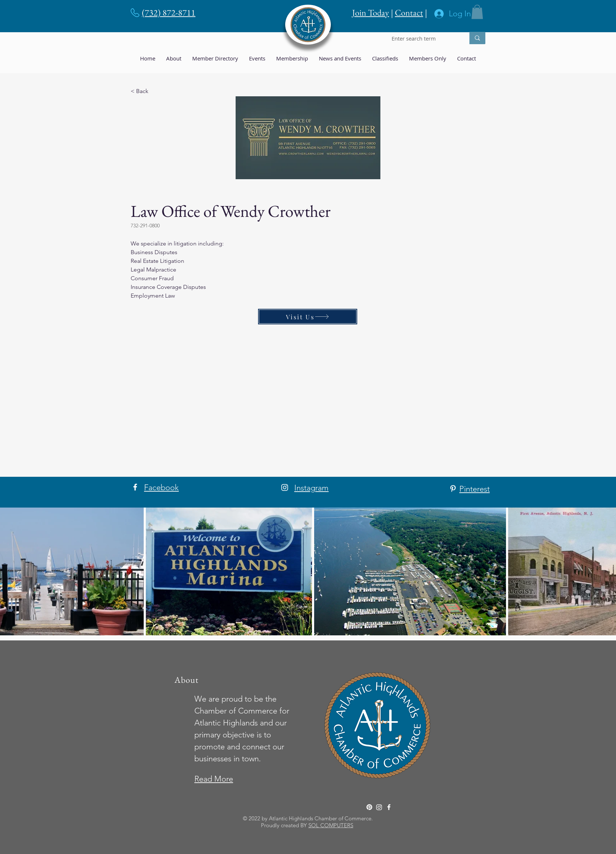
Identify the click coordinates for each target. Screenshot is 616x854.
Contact (409, 12)
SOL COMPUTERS (331, 825)
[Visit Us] (308, 317)
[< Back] (154, 91)
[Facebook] (135, 487)
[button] (477, 12)
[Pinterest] (453, 489)
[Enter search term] (423, 39)
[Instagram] (285, 487)
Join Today (371, 12)
